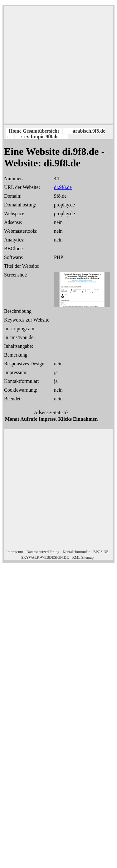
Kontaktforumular (76, 552)
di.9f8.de (63, 187)
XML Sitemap (83, 557)
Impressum (15, 552)
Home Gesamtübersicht (34, 131)
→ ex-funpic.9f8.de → (41, 137)
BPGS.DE (101, 552)
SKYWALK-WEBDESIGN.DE (45, 557)
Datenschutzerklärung (43, 552)
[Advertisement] (58, 65)
